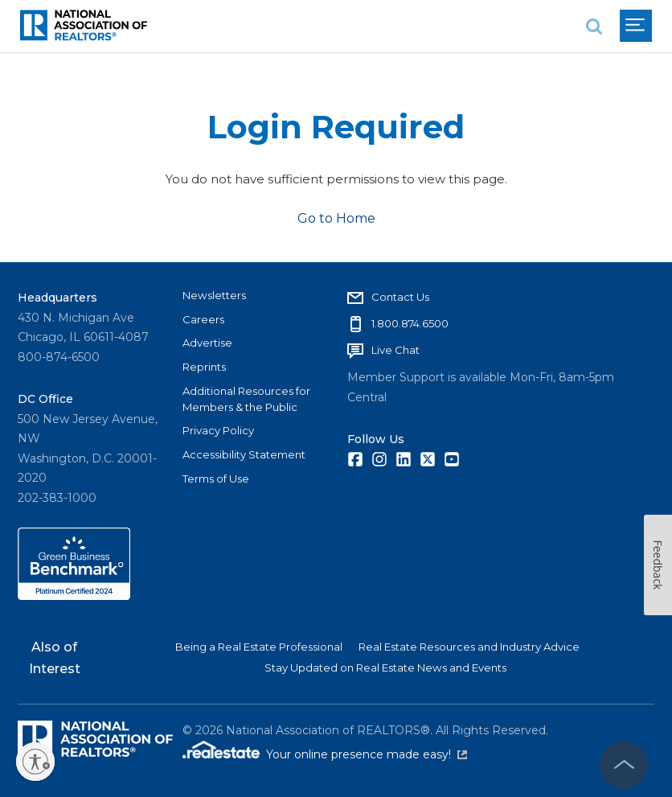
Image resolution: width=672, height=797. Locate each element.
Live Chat (395, 350)
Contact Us (400, 297)
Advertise (207, 343)
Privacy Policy (218, 430)
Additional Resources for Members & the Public (246, 399)
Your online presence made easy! (367, 754)
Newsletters (214, 295)
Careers (203, 319)
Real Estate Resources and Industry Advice (469, 647)
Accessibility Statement (244, 454)
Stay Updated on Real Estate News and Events (385, 668)
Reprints (204, 367)
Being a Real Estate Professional (259, 647)
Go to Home (336, 218)
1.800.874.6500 (410, 323)
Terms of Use (216, 479)
